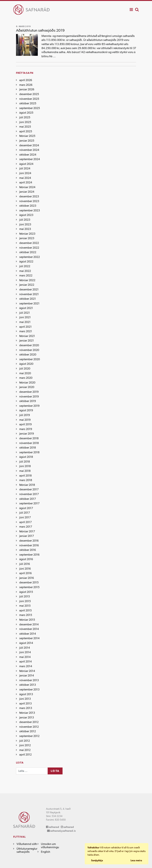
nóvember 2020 (29, 350)
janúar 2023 (27, 238)
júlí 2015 (25, 596)
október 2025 (28, 103)
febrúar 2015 (27, 620)
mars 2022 (26, 275)
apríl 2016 (25, 573)
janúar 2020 (27, 387)
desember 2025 (29, 94)
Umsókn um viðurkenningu (50, 846)
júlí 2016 (25, 564)
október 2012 (28, 731)
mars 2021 (26, 331)
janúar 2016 (27, 578)
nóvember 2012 (29, 727)
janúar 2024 (27, 192)
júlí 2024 (25, 168)
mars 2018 (26, 480)
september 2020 (30, 359)
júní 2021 (25, 317)
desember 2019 (29, 392)
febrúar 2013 (27, 713)
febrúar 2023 (27, 234)
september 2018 (29, 452)
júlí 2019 (25, 415)
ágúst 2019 (26, 410)
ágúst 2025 (26, 113)
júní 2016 (25, 569)
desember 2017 (29, 489)
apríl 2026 (26, 80)
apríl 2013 (25, 703)
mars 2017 (26, 527)
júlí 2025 (25, 117)
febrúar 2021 (27, 336)
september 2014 (29, 638)
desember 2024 (29, 145)
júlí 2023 (25, 220)
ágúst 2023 (26, 215)
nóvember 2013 (29, 680)
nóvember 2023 (29, 201)
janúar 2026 (27, 89)
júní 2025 (25, 122)
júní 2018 (25, 466)
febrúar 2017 (27, 531)
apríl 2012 (25, 755)
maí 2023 (25, 229)
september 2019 (29, 406)
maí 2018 (25, 471)
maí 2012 (25, 750)
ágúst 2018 (26, 457)
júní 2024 (25, 173)
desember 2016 (29, 541)
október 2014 (28, 634)
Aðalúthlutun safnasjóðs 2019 (40, 30)
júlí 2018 (25, 462)
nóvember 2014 (29, 629)
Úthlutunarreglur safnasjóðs (27, 850)
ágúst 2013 (26, 694)
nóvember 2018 (29, 443)
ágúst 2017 (26, 508)
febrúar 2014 (27, 671)
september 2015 (29, 587)
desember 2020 (29, 345)
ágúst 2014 (26, 643)
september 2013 (29, 689)
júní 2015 (25, 601)
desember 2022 (29, 243)
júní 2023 (25, 224)
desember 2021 (29, 289)
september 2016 (29, 555)
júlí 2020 (25, 368)
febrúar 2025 (27, 136)
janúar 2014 (27, 675)
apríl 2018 (25, 476)
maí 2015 (25, 606)
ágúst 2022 (26, 261)
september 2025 (30, 108)
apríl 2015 (25, 610)
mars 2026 (26, 85)
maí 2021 (25, 322)
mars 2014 (26, 666)
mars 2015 (26, 615)
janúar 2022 (27, 285)
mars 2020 (26, 378)
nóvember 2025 (29, 99)
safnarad (54, 827)
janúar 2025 (27, 141)
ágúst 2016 (26, 559)
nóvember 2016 (29, 545)
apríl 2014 (25, 661)
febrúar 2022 (27, 280)
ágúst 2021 (26, 308)
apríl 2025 (26, 131)
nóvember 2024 (29, 150)
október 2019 (28, 401)
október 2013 (28, 685)
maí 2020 (25, 373)
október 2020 (28, 354)
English (46, 852)
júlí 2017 (25, 513)
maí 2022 (25, 271)
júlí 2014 (25, 648)
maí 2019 (25, 420)
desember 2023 (29, 196)
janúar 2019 (27, 434)
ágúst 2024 (26, 164)
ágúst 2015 (26, 592)
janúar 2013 (27, 717)
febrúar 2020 (27, 382)
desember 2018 (29, 438)
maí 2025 (25, 127)
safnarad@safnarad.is (63, 831)
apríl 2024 (26, 182)
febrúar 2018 (27, 485)
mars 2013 (26, 708)
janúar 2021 (27, 340)
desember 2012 (29, 722)
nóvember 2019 (29, 396)
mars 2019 (26, 429)
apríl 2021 (25, 327)
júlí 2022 (25, 266)
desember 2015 (29, 582)
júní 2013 (25, 699)
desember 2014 (29, 624)
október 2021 (28, 299)
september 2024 (30, 159)
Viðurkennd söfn (27, 844)
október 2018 (28, 448)
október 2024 (28, 155)
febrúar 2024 (27, 187)
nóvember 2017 (29, 494)
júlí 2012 (25, 741)
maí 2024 (25, 178)
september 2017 (29, 503)
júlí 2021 (25, 313)
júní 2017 (25, 517)
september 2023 (30, 210)
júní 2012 (25, 745)
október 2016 (28, 550)
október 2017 (28, 499)
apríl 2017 (25, 522)
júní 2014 (25, 652)
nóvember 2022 (29, 248)
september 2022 (30, 257)
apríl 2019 (25, 424)
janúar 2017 (27, 536)
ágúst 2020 (26, 364)
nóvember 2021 (29, 294)
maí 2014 (25, 657)
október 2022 (28, 252)
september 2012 (29, 736)
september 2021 (29, 303)
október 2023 (28, 206)
